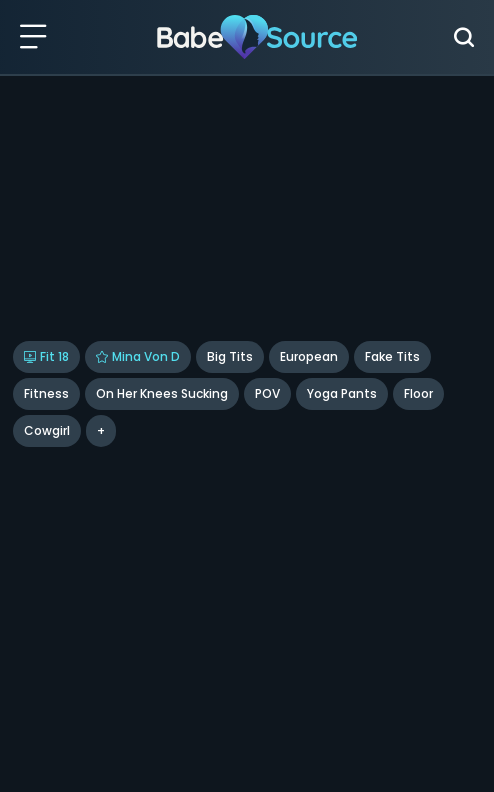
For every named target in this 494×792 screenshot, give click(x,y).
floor (418, 393)
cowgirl (47, 430)
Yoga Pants (342, 393)
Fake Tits (392, 356)
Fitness (46, 393)
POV (267, 393)
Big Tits (230, 356)
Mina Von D (138, 356)
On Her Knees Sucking (162, 393)
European (309, 356)
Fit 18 (46, 356)
